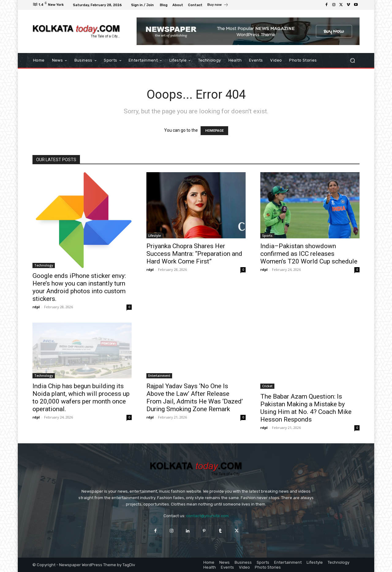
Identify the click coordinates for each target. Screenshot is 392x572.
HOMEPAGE (214, 131)
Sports (267, 236)
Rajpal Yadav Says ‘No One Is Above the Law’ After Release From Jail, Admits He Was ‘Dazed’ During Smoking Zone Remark (195, 398)
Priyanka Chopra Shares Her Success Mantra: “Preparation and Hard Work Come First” (194, 254)
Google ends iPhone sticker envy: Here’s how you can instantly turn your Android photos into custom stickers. (79, 287)
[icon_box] (218, 6)
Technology (44, 265)
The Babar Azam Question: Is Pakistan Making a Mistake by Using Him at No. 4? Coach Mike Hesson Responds (306, 408)
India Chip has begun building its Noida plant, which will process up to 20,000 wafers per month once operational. (81, 398)
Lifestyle (155, 236)
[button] (352, 61)
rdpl (36, 307)
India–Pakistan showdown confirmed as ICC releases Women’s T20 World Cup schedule (309, 254)
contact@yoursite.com (207, 516)
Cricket (267, 386)
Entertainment (159, 376)
